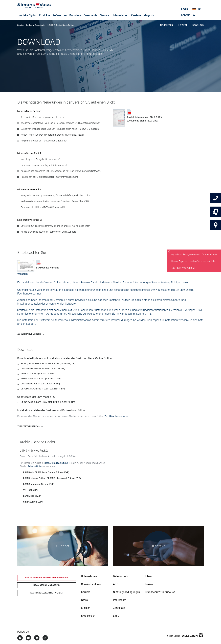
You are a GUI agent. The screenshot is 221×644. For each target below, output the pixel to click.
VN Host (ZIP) (30, 490)
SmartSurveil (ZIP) (33, 502)
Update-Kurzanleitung (57, 463)
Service (20, 25)
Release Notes (35, 466)
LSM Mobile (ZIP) (32, 496)
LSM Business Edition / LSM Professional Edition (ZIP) (52, 478)
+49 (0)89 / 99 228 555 (183, 268)
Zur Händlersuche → (116, 416)
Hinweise (183, 25)
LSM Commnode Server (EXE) (39, 484)
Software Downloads (36, 25)
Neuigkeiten (167, 25)
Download (198, 25)
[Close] (169, 252)
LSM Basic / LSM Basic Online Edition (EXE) (46, 473)
